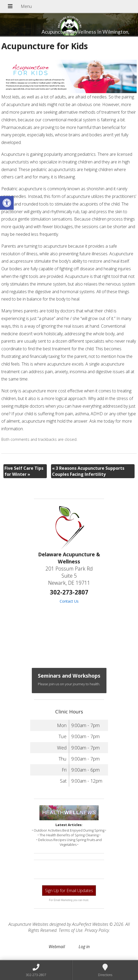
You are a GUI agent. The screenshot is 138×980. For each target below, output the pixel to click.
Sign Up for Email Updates (69, 891)
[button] (7, 203)
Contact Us (69, 601)
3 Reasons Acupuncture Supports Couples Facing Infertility (88, 471)
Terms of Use (71, 930)
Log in (84, 947)
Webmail (57, 947)
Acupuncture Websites (28, 924)
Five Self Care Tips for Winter (24, 471)
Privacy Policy (97, 930)
